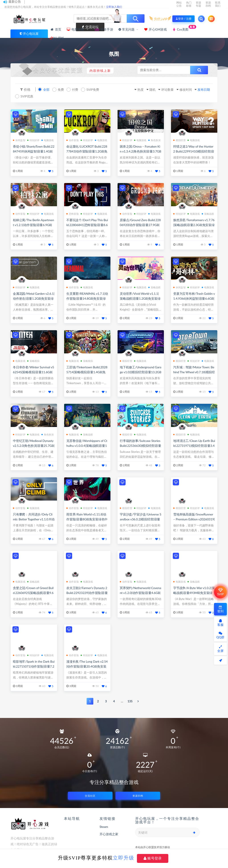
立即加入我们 (114, 7)
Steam (104, 826)
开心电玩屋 (31, 34)
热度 (129, 89)
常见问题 (127, 29)
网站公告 (179, 4)
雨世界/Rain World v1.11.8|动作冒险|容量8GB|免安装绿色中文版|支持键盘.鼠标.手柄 (87, 519)
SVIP (220, 592)
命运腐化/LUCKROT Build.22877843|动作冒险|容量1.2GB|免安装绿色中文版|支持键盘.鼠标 (87, 151)
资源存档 (208, 4)
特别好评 (33, 140)
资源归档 (138, 795)
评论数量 (160, 89)
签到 (220, 609)
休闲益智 (19, 140)
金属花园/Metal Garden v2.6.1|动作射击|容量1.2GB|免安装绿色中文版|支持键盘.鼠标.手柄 (34, 298)
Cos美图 (184, 28)
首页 (56, 29)
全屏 (220, 649)
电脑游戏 (76, 29)
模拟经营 (179, 140)
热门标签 (189, 4)
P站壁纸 (57, 38)
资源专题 (198, 4)
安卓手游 (104, 29)
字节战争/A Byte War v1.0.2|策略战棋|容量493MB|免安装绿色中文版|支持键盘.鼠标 (194, 592)
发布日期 (202, 89)
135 (130, 701)
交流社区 (90, 795)
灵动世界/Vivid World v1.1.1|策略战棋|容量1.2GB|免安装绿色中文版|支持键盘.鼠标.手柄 (140, 298)
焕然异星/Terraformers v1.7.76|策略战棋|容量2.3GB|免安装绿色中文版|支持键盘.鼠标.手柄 (194, 224)
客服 (220, 623)
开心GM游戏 (155, 29)
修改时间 (181, 89)
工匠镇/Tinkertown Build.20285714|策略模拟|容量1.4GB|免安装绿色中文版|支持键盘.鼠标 (87, 372)
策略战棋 (208, 213)
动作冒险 (73, 140)
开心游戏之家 (109, 834)
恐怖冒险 (73, 213)
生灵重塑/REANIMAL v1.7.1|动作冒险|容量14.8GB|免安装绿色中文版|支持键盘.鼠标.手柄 (87, 298)
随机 (143, 89)
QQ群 (220, 635)
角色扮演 (155, 140)
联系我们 (218, 4)
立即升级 (124, 858)
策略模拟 (33, 360)
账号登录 (153, 858)
